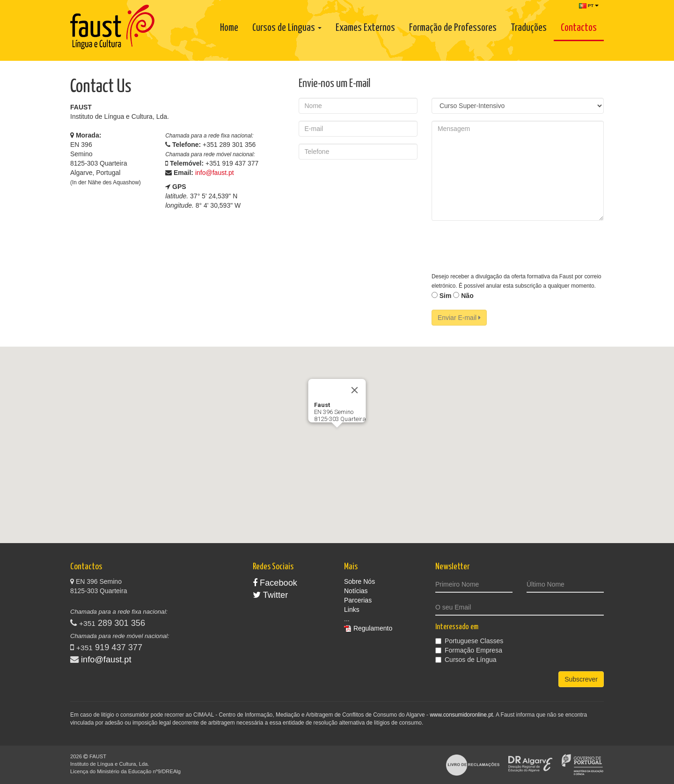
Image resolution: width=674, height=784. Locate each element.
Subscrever (581, 679)
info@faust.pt (215, 173)
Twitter (270, 595)
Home (229, 28)
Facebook (275, 583)
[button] (337, 436)
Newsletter (452, 567)
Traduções (529, 28)
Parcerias (358, 600)
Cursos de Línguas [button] (287, 28)
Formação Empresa (469, 650)
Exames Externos (365, 28)
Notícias (356, 591)
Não (463, 296)
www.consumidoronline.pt (461, 715)
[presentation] (503, 246)
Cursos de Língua (466, 660)
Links (352, 610)
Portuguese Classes (469, 641)
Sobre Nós (359, 581)
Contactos (579, 28)
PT (589, 6)
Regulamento (373, 628)
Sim (442, 296)
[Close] (355, 390)
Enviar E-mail (459, 318)
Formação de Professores (453, 28)
